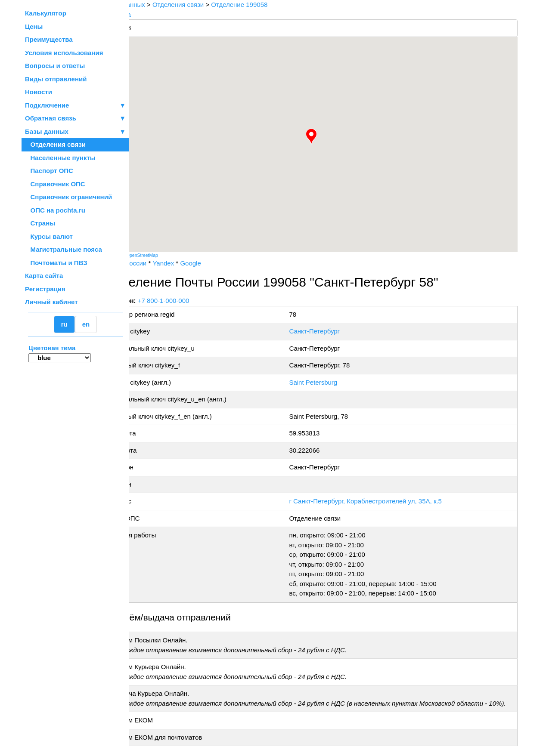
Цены (34, 26)
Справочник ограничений (68, 197)
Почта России (157, 263)
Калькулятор (46, 13)
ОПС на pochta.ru (55, 210)
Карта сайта (44, 276)
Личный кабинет (51, 302)
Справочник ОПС (55, 184)
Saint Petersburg (330, 382)
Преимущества (49, 39)
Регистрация (45, 289)
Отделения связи (55, 144)
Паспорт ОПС (49, 171)
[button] (327, 136)
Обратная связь (75, 119)
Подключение (75, 106)
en (86, 324)
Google (221, 263)
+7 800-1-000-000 (194, 301)
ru (64, 324)
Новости (39, 92)
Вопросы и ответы (55, 66)
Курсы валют (49, 236)
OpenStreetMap (173, 255)
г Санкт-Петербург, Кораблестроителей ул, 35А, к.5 (383, 501)
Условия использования (64, 53)
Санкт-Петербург (332, 331)
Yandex (194, 263)
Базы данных (47, 131)
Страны (40, 223)
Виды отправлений (56, 79)
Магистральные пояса (64, 249)
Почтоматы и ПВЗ (56, 263)
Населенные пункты (60, 158)
